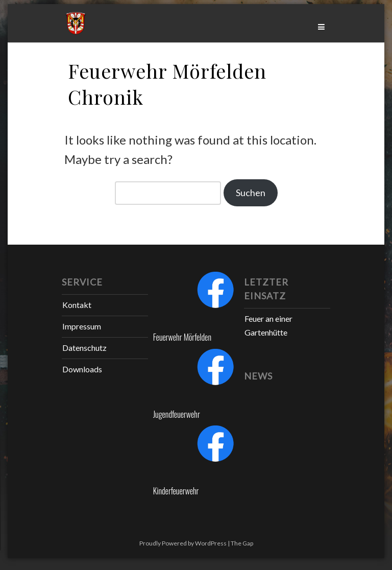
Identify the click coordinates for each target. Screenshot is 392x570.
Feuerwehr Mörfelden (182, 337)
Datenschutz (84, 348)
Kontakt (77, 305)
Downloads (82, 369)
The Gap (242, 543)
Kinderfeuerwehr (176, 491)
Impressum (82, 326)
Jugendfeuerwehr (177, 414)
